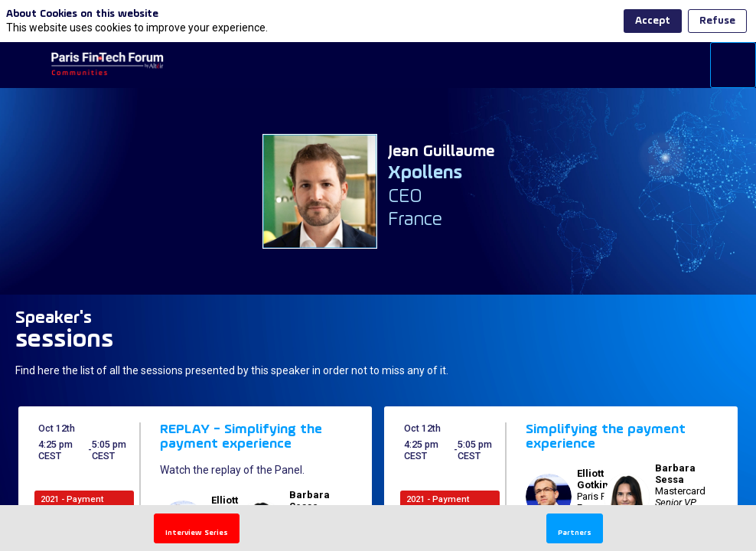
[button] (23, 65)
